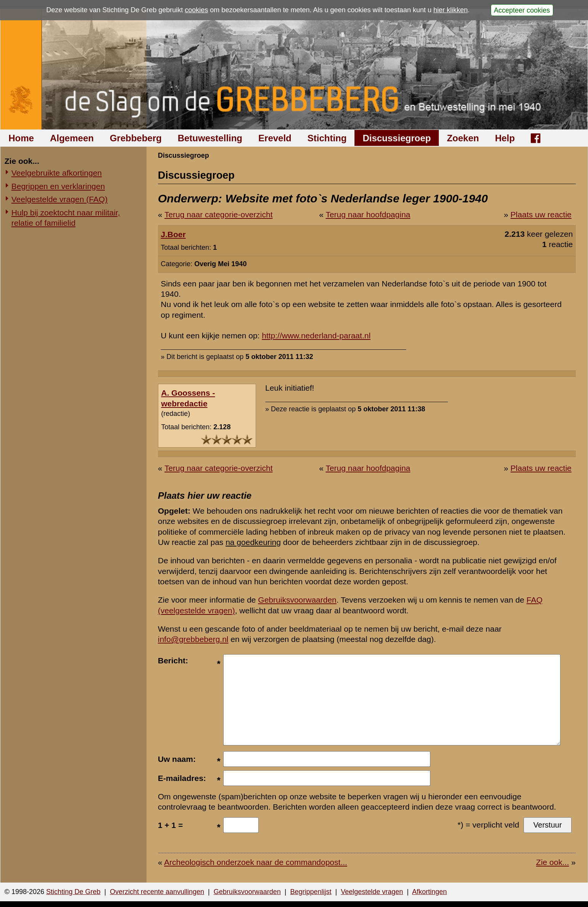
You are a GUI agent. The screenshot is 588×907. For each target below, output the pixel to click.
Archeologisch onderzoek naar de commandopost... (256, 862)
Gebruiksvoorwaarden (297, 600)
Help (505, 138)
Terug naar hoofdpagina (368, 214)
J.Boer (173, 234)
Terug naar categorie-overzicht (219, 214)
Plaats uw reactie (541, 214)
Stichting (327, 138)
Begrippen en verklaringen (58, 186)
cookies (196, 10)
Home (21, 138)
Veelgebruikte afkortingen (57, 173)
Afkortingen (429, 892)
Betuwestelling (210, 138)
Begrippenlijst (311, 892)
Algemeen (72, 138)
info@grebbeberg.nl (193, 639)
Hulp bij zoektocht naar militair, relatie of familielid (66, 218)
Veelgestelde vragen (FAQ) (60, 199)
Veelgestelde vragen (372, 892)
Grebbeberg (136, 138)
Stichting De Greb (73, 892)
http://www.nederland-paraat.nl (316, 335)
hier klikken (451, 10)
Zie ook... (553, 862)
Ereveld (275, 138)
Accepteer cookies (522, 10)
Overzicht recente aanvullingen (157, 892)
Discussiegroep (397, 138)
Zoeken (463, 138)
